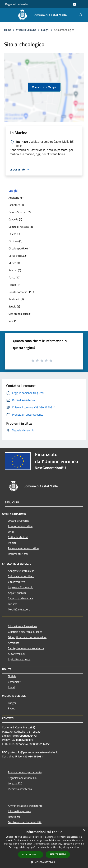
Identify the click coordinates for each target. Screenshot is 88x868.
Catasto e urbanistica (20, 598)
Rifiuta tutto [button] (58, 854)
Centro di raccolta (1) (21, 227)
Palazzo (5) (15, 270)
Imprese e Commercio (21, 587)
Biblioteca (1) (16, 205)
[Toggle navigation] (7, 15)
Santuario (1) (16, 299)
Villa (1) (13, 321)
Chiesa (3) (14, 234)
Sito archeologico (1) (20, 314)
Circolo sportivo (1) (19, 248)
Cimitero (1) (15, 241)
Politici (12, 543)
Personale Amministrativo (23, 548)
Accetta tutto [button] (31, 854)
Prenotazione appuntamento (25, 772)
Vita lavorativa (17, 582)
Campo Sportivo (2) (20, 212)
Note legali (14, 817)
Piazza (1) (14, 285)
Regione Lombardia (16, 4)
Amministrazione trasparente (25, 806)
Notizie (12, 676)
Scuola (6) (14, 306)
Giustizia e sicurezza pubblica (25, 632)
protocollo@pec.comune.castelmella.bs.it (33, 752)
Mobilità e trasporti (19, 609)
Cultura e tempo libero (21, 576)
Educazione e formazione (23, 626)
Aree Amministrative (20, 526)
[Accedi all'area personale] (75, 4)
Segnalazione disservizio (22, 778)
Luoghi (45, 30)
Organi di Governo (19, 521)
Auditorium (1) (17, 198)
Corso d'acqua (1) (18, 256)
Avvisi (11, 687)
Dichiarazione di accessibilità (25, 822)
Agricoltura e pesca (19, 659)
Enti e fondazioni (18, 537)
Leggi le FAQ (15, 783)
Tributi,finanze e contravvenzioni (27, 637)
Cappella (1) (15, 219)
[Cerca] (81, 15)
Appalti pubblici (17, 593)
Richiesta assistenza (20, 789)
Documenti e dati (18, 554)
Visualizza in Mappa (44, 87)
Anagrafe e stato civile (21, 571)
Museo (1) (14, 263)
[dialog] (44, 847)
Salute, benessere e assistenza (26, 648)
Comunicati (15, 682)
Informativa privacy (19, 811)
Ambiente (14, 643)
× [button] (84, 830)
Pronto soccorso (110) (21, 292)
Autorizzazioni (16, 654)
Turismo (13, 604)
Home (8, 30)
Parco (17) (14, 277)
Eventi (12, 708)
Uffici (11, 532)
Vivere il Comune (26, 30)
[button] (44, 862)
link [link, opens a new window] (77, 847)
